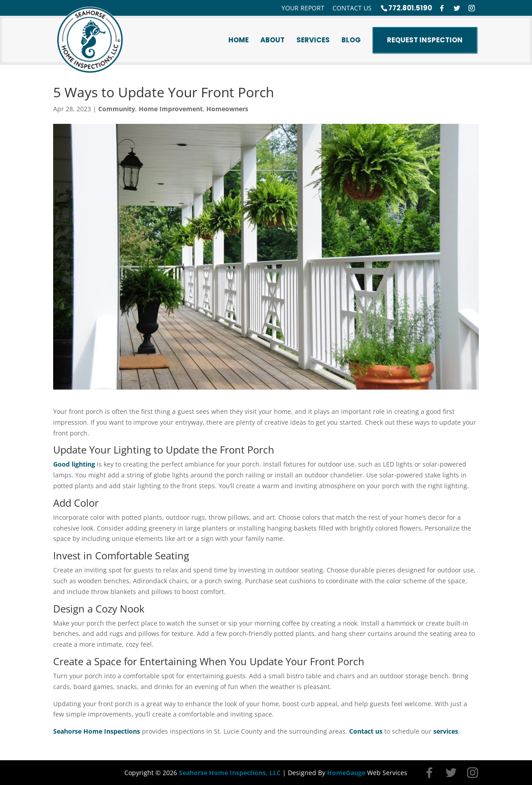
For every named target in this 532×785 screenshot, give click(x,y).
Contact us (366, 731)
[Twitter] (457, 8)
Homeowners (227, 109)
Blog (351, 40)
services (446, 731)
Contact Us (352, 8)
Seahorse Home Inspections (97, 731)
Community (117, 109)
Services (313, 40)
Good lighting (74, 464)
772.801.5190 (410, 8)
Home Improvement (171, 109)
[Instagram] (472, 8)
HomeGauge (346, 773)
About (273, 40)
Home (239, 40)
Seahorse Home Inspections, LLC (230, 773)
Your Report (303, 8)
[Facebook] (442, 8)
